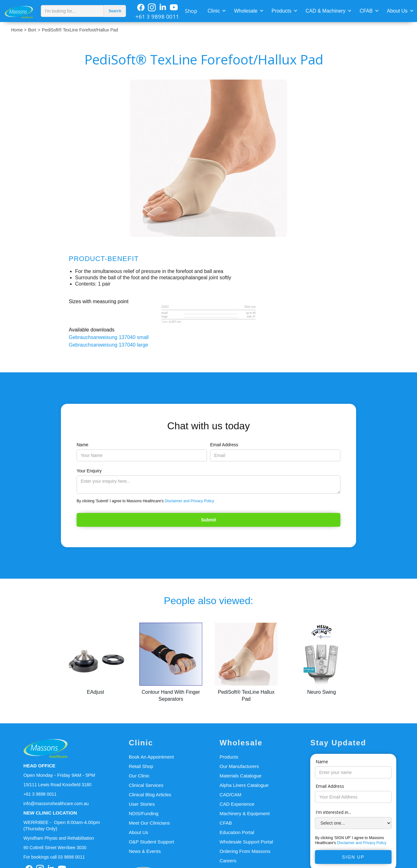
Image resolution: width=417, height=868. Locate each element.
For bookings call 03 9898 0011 (54, 857)
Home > (19, 30)
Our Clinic (139, 776)
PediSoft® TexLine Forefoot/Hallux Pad (80, 30)
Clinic (214, 11)
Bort (32, 30)
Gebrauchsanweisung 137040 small (109, 337)
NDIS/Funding (144, 813)
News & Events (145, 851)
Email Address (224, 445)
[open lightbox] (208, 158)
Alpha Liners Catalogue (244, 785)
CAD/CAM (230, 795)
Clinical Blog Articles (150, 795)
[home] (19, 11)
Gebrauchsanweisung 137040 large (108, 345)
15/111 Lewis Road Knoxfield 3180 (57, 785)
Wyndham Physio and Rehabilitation (59, 838)
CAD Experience (237, 804)
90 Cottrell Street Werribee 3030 (55, 848)
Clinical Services (146, 785)
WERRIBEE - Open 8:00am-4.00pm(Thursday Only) (62, 825)
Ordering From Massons (245, 851)
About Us (397, 11)
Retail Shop (141, 766)
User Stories (142, 804)
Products (282, 11)
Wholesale (246, 11)
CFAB (366, 11)
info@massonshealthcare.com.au (56, 804)
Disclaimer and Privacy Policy (189, 501)
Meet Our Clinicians (149, 823)
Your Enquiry (89, 471)
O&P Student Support (151, 842)
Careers (228, 861)
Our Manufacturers (239, 766)
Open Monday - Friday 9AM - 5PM (59, 775)
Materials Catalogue (240, 776)
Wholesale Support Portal (246, 842)
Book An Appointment (151, 757)
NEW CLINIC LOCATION (50, 813)
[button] (216, 10)
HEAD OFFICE (40, 766)
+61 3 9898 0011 (157, 17)
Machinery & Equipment (244, 813)
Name (82, 445)
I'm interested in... (333, 812)
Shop (191, 11)
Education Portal (237, 832)
